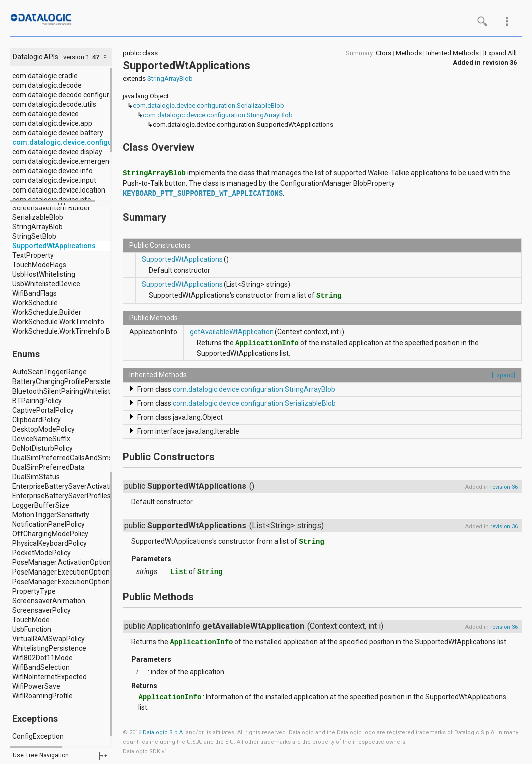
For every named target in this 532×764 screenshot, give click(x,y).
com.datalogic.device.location (59, 190)
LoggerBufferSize (41, 505)
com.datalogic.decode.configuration (69, 95)
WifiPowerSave (36, 686)
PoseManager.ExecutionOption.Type (70, 582)
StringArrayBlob (37, 227)
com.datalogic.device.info (52, 171)
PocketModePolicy (41, 553)
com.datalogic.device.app (52, 123)
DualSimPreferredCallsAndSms (62, 458)
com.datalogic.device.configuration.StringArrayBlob (218, 115)
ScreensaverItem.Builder (51, 208)
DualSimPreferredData (48, 467)
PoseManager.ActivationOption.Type (70, 562)
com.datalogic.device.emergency (64, 161)
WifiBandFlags (34, 293)
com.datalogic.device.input (54, 180)
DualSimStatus (36, 477)
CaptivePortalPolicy (43, 410)
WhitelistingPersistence (49, 648)
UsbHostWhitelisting (44, 274)
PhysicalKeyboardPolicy (49, 543)
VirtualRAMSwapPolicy (48, 639)
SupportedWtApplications (54, 246)
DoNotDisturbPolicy (42, 448)
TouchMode (31, 620)
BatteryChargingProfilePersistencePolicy (76, 381)
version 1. (77, 57)
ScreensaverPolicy (41, 610)
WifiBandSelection (41, 667)
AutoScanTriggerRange (49, 372)
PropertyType (34, 591)
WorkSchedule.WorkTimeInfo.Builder (70, 331)
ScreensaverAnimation (49, 601)
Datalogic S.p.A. (164, 733)
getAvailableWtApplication (232, 332)
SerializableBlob (38, 217)
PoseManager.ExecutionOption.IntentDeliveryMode (92, 572)
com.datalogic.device (45, 114)
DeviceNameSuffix (41, 439)
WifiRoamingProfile (42, 696)
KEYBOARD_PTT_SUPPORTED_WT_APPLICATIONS (203, 194)
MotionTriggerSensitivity (51, 515)
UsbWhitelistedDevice (46, 284)
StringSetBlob (34, 236)
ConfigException (38, 736)
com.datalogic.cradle (45, 76)
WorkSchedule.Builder (47, 312)
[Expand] (504, 375)
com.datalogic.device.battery (58, 133)
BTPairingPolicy (37, 401)
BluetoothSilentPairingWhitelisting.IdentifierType (89, 391)
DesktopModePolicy (43, 429)
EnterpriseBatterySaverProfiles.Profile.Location (87, 496)
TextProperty (33, 255)
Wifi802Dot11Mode (42, 658)
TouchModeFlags (39, 265)
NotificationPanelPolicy (48, 524)
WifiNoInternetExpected (49, 677)
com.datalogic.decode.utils (54, 104)
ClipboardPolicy (36, 420)
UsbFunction (32, 629)
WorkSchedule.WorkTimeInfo (58, 322)
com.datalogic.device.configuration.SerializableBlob (208, 106)
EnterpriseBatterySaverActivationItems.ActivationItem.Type (107, 486)
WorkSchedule (35, 303)
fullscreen (104, 756)
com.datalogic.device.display (57, 152)
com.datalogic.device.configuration (72, 142)
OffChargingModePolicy (50, 534)
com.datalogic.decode (47, 85)
